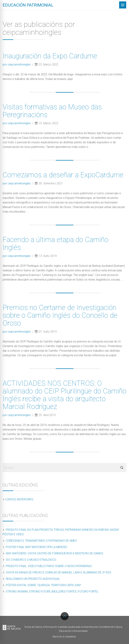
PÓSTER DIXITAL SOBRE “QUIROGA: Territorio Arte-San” (43, 585)
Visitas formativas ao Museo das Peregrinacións (52, 111)
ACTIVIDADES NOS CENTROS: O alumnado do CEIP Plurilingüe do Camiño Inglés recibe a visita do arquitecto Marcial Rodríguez (64, 395)
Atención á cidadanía (64, 637)
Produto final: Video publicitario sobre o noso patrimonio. (49, 566)
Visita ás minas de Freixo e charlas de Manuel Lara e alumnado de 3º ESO (58, 572)
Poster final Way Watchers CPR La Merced (36, 547)
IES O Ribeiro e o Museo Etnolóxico (31, 560)
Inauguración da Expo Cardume (50, 56)
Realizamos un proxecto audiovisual (33, 579)
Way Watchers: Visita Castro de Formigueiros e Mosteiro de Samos (54, 553)
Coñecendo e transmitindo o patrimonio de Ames (41, 541)
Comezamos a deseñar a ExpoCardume (63, 175)
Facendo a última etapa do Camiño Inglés (56, 244)
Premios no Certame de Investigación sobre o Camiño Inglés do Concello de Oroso (60, 315)
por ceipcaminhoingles (17, 64)
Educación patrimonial (28, 5)
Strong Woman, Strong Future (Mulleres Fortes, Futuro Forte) (52, 592)
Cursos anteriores (19, 499)
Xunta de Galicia (12, 628)
